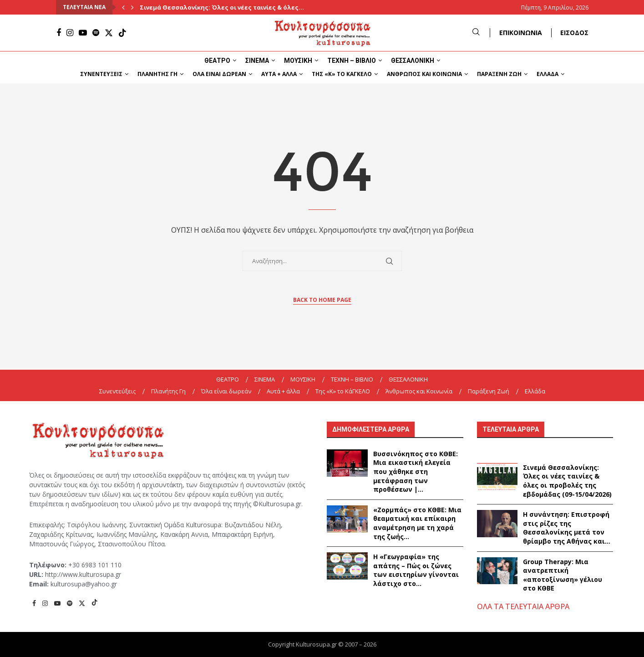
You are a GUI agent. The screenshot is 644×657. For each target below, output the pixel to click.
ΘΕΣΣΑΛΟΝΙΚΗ (413, 61)
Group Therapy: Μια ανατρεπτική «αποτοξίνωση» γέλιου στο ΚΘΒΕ (563, 575)
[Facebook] (59, 33)
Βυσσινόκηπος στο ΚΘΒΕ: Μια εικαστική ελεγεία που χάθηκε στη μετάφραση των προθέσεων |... (416, 471)
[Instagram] (70, 33)
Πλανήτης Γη (157, 74)
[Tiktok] (122, 33)
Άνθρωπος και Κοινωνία (424, 74)
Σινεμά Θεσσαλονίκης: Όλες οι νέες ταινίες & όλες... (222, 7)
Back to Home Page (322, 300)
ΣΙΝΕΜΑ (257, 61)
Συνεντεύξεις (101, 74)
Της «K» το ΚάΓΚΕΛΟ (342, 74)
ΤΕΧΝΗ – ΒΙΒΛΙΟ (352, 61)
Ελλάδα (548, 74)
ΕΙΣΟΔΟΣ (574, 33)
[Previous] (123, 7)
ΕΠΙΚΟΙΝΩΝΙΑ (521, 33)
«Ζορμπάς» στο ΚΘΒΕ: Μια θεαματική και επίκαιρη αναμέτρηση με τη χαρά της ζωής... (417, 523)
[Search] (476, 33)
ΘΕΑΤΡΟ (217, 61)
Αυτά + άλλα (279, 74)
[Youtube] (83, 33)
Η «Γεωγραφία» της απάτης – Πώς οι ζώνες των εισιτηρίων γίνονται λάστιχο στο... (416, 570)
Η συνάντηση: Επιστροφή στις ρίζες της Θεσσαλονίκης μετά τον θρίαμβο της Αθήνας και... (567, 528)
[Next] (132, 7)
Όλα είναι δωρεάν (219, 74)
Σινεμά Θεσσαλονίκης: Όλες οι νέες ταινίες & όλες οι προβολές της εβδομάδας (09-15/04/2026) (567, 481)
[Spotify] (96, 33)
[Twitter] (109, 33)
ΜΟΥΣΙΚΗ (298, 61)
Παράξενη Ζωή (499, 74)
